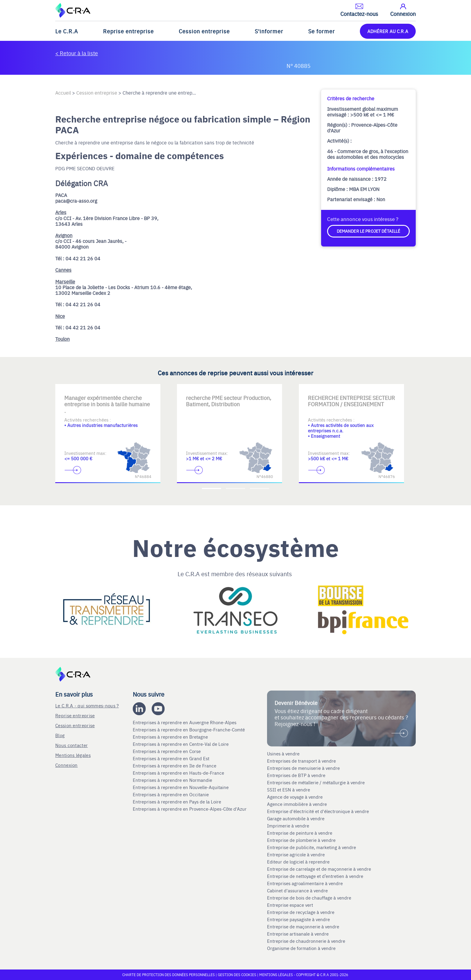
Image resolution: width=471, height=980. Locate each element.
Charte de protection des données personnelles (169, 975)
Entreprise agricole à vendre (296, 854)
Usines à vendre (283, 754)
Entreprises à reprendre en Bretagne (171, 737)
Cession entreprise (204, 31)
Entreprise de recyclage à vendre (301, 912)
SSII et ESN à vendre (289, 790)
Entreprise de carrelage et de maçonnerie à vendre (319, 869)
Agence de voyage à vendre (295, 797)
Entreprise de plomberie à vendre (301, 840)
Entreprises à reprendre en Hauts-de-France (179, 773)
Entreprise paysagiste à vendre (298, 919)
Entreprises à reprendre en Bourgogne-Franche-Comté (189, 730)
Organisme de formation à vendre (301, 948)
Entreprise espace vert (290, 905)
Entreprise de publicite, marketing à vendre (311, 847)
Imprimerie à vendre (289, 826)
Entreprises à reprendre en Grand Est (172, 758)
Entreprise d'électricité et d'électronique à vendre (318, 811)
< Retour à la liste (77, 53)
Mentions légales (73, 755)
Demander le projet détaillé (369, 231)
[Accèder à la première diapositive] (211, 488)
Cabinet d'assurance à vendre (297, 891)
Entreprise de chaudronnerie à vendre (306, 941)
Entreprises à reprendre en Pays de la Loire (177, 802)
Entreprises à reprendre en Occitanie (171, 794)
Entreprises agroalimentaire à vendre (305, 883)
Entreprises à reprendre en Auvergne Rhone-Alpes (185, 722)
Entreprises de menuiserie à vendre (304, 768)
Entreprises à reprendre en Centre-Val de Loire (181, 744)
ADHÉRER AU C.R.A (388, 31)
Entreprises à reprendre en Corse (167, 751)
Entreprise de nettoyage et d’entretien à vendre (315, 876)
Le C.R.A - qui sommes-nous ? (87, 705)
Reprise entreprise (128, 31)
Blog (60, 735)
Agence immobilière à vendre (298, 804)
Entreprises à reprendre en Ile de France (175, 766)
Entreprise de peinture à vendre (300, 833)
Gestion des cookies (237, 975)
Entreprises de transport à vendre (301, 761)
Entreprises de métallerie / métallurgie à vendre (316, 782)
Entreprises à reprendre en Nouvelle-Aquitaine (181, 787)
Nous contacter (71, 745)
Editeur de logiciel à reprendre (298, 862)
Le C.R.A (67, 31)
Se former (322, 31)
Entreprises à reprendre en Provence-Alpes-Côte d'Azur (190, 809)
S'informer (269, 31)
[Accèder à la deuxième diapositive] (235, 488)
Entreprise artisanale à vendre (298, 934)
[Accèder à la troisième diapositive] (260, 488)
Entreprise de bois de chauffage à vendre (309, 898)
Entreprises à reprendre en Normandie (173, 780)
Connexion (67, 765)
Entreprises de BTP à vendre (297, 775)
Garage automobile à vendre (296, 818)
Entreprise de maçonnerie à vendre (303, 927)
